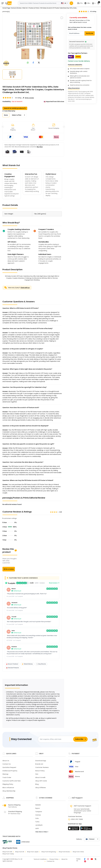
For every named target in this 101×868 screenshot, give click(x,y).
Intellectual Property (10, 771)
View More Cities (42, 832)
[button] (80, 3)
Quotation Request (9, 767)
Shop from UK (20, 852)
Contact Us (7, 764)
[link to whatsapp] (28, 63)
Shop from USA (7, 852)
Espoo (38, 808)
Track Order (7, 777)
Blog (37, 784)
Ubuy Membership (9, 791)
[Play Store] (86, 829)
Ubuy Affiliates (41, 788)
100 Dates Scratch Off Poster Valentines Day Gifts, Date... (59, 8)
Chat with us (25, 288)
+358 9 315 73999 (77, 819)
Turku (37, 822)
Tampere (39, 812)
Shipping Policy (8, 784)
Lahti (37, 828)
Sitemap (5, 774)
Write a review (9, 569)
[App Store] (74, 829)
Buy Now (40, 147)
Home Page (6, 8)
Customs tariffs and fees (12, 781)
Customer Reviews (42, 767)
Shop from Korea (64, 852)
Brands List (39, 764)
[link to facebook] (33, 63)
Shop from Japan (33, 852)
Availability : (7, 102)
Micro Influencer (8, 788)
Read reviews (54, 583)
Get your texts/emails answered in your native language (82, 811)
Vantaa (38, 815)
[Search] (71, 3)
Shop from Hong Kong (49, 852)
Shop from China (78, 852)
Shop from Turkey (8, 854)
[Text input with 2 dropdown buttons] (39, 3)
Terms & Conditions (40, 859)
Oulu (37, 818)
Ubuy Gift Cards (41, 781)
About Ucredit (40, 777)
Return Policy (40, 771)
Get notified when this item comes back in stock (80, 28)
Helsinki (38, 805)
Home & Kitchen (16, 8)
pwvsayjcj (6, 11)
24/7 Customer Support (82, 806)
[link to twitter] (39, 63)
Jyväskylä (39, 825)
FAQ (37, 774)
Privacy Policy (54, 859)
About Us (6, 761)
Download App (41, 761)
